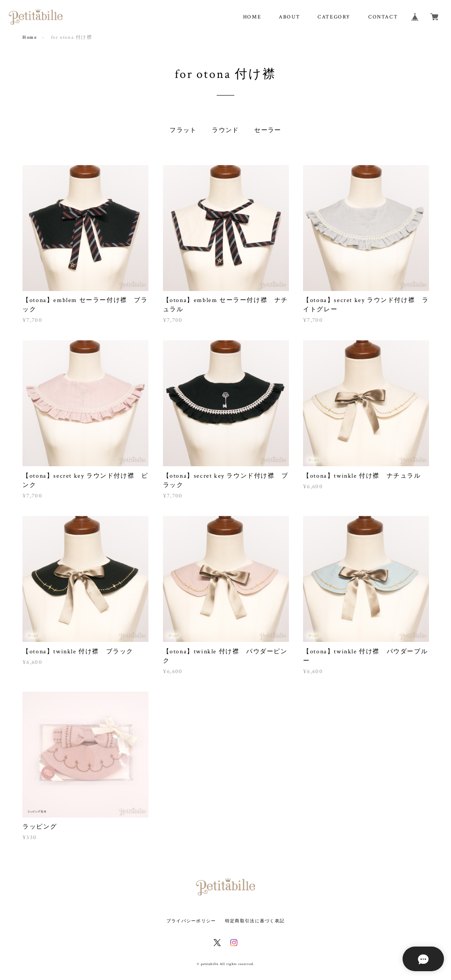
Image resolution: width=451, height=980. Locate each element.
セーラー (268, 130)
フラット (183, 130)
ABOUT (289, 17)
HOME (252, 17)
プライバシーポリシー (191, 921)
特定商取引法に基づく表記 (255, 921)
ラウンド (225, 130)
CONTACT (383, 17)
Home (30, 37)
